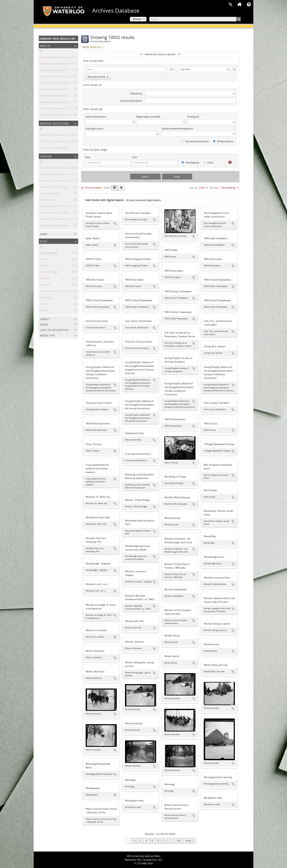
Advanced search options (160, 54)
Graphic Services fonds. (54, 71)
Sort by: (194, 188)
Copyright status (94, 128)
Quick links (249, 5)
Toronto (44, 305)
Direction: (215, 188)
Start (88, 157)
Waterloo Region (50, 273)
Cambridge (46, 298)
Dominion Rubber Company (57, 213)
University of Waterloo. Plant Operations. (65, 175)
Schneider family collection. (56, 83)
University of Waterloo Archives (59, 142)
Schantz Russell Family (53, 188)
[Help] (229, 162)
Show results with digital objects (143, 200)
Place (44, 241)
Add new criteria (98, 77)
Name (44, 234)
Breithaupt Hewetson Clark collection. (63, 109)
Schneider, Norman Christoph (58, 220)
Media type (47, 335)
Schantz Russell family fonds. (57, 77)
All (41, 51)
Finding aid (193, 117)
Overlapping (190, 162)
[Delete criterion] (232, 69)
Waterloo (45, 279)
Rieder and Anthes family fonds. (59, 96)
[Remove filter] (102, 47)
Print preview (91, 188)
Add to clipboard (115, 224)
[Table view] (121, 188)
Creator (46, 156)
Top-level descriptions (195, 141)
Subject (45, 319)
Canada (44, 260)
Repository (136, 93)
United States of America (55, 292)
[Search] (195, 19)
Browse (137, 19)
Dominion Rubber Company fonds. (61, 103)
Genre (44, 324)
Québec (44, 311)
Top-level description (131, 101)
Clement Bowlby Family (54, 226)
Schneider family (50, 194)
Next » (189, 841)
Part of (45, 45)
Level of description (54, 330)
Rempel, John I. (49, 200)
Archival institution (54, 123)
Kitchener (45, 285)
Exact (208, 162)
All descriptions (223, 141)
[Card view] (114, 188)
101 (179, 841)
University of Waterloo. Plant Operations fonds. (68, 64)
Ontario (44, 266)
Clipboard (230, 5)
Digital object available (148, 117)
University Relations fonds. (56, 115)
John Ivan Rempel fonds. (54, 90)
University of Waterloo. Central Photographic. (67, 181)
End (135, 157)
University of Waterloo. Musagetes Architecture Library (73, 148)
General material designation (177, 128)
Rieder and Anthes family (55, 207)
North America (49, 253)
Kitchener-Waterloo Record (56, 168)
